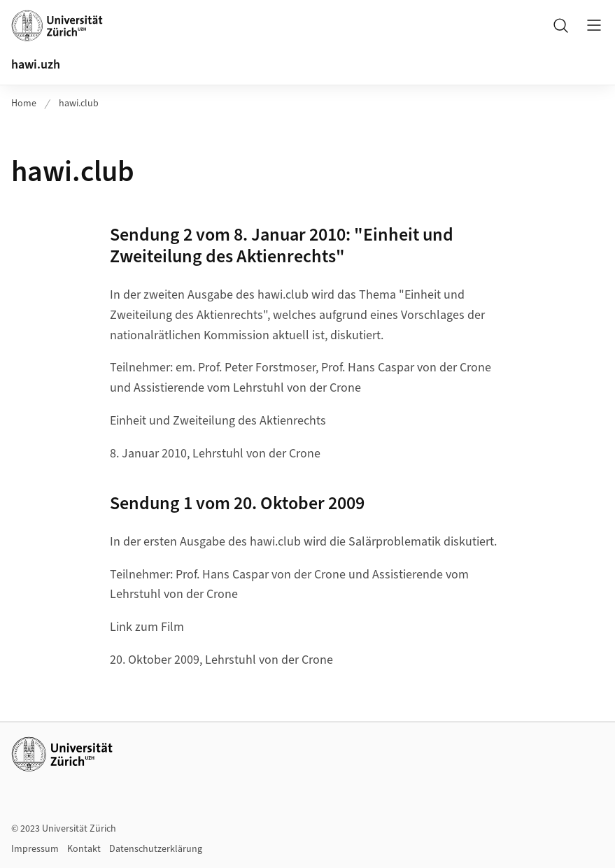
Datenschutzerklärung (156, 849)
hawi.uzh (36, 65)
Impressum (35, 849)
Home (24, 104)
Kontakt (84, 849)
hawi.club (79, 104)
